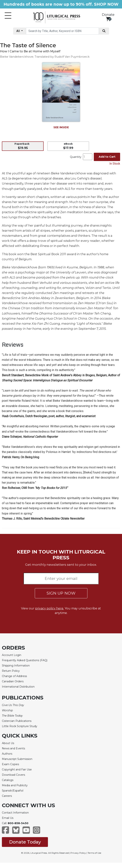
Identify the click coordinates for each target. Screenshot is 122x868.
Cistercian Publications (17, 721)
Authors (7, 754)
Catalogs (8, 780)
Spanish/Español (13, 791)
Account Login (12, 655)
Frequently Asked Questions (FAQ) (25, 660)
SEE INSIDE (61, 127)
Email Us (8, 818)
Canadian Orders (13, 681)
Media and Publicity (15, 785)
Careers (7, 796)
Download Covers (13, 775)
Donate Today (25, 842)
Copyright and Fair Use (17, 770)
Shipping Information (16, 666)
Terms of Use (94, 853)
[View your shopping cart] (108, 19)
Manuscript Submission (17, 759)
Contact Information (15, 813)
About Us (8, 743)
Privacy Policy (78, 853)
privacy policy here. (50, 608)
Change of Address (14, 676)
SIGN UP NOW (61, 593)
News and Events (13, 748)
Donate (108, 15)
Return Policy (11, 671)
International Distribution (18, 687)
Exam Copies (10, 764)
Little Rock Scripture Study (20, 726)
